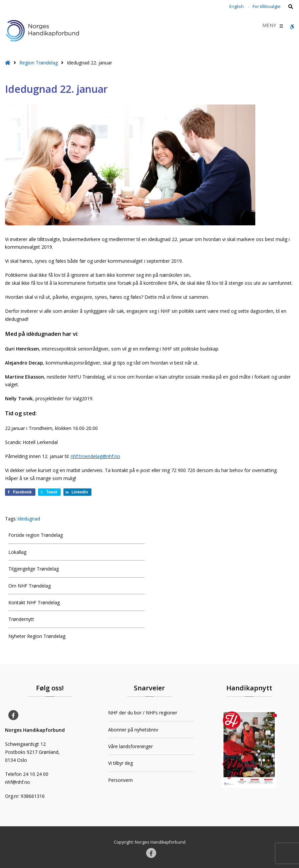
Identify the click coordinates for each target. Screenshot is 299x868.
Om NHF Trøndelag (30, 586)
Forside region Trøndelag (36, 535)
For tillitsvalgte (267, 7)
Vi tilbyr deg (120, 763)
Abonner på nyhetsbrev (133, 730)
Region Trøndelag (39, 63)
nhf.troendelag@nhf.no (95, 456)
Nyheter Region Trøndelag (37, 636)
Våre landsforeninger (130, 746)
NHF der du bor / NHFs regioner (143, 713)
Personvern (120, 780)
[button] (269, 26)
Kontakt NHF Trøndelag (34, 602)
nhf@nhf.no (18, 782)
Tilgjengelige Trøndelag (34, 569)
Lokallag (17, 552)
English (236, 7)
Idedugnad (29, 519)
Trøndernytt (21, 619)
